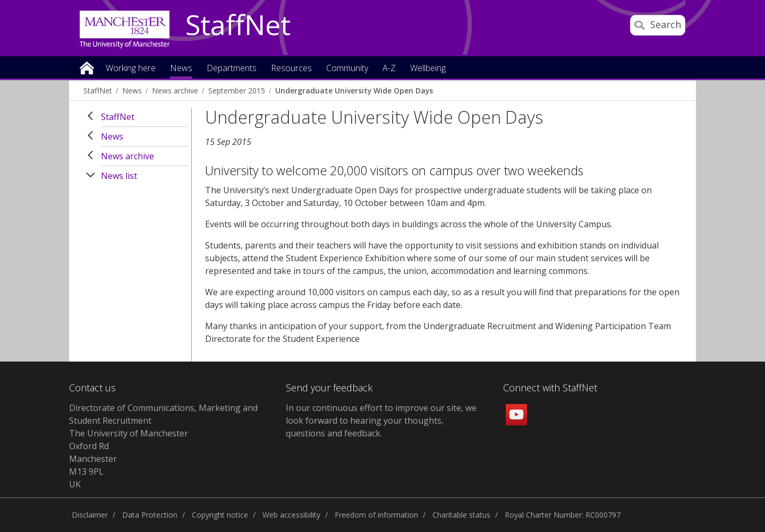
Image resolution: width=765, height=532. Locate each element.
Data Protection (150, 515)
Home (87, 67)
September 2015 (237, 91)
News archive (175, 91)
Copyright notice (220, 515)
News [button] (181, 69)
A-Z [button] (389, 69)
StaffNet (238, 25)
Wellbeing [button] (428, 69)
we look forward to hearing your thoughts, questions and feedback (381, 421)
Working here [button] (131, 69)
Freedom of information (376, 515)
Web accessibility (291, 515)
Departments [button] (232, 69)
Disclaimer (90, 515)
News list (119, 176)
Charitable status (461, 515)
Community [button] (347, 69)
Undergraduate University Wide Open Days (354, 91)
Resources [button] (291, 69)
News (132, 91)
